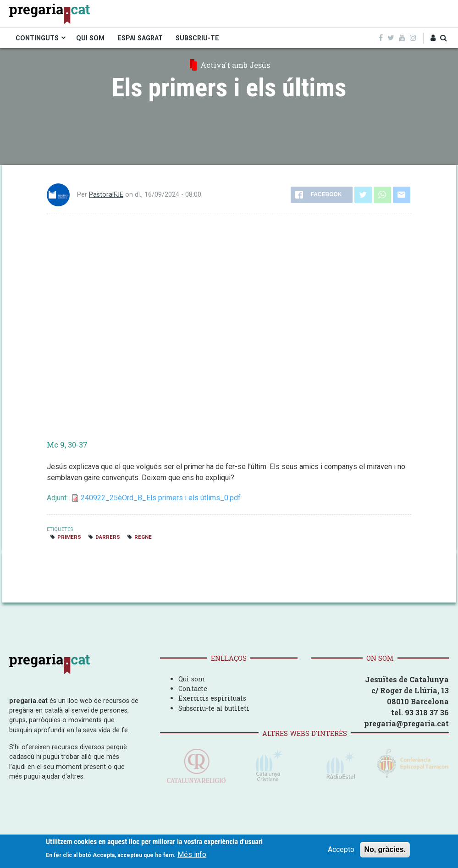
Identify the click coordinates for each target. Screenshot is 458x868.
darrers (108, 537)
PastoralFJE (106, 195)
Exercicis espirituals (212, 698)
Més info (192, 854)
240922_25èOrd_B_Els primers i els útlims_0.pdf (161, 498)
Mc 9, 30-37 (67, 445)
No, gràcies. (385, 849)
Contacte (193, 688)
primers (69, 537)
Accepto (341, 849)
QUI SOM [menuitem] (90, 38)
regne (143, 537)
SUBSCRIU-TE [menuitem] (197, 38)
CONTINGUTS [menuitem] (37, 38)
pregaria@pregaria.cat (406, 723)
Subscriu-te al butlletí (214, 708)
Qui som (192, 679)
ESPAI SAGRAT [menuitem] (140, 38)
